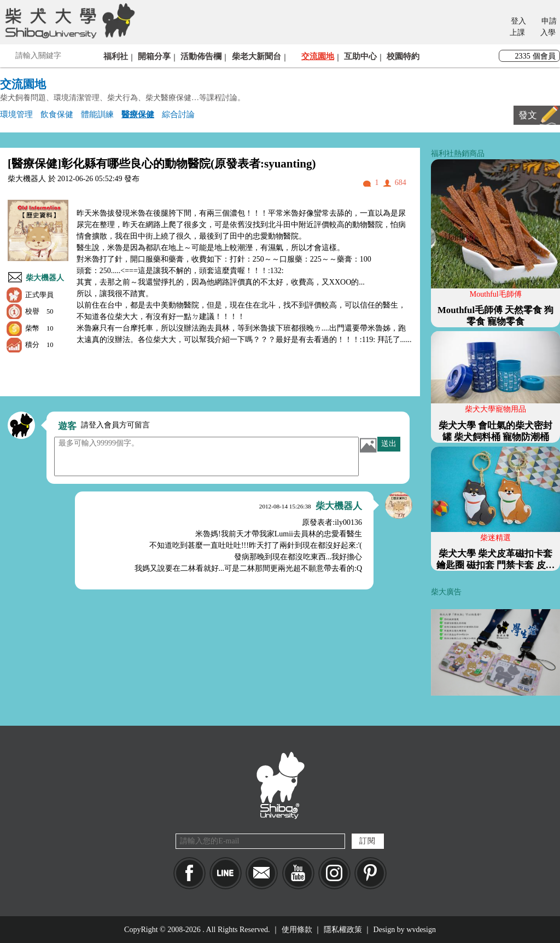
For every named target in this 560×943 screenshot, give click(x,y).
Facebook (189, 873)
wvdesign (421, 930)
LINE (226, 873)
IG (334, 873)
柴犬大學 (68, 20)
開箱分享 (154, 56)
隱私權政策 (343, 930)
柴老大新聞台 (256, 56)
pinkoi (371, 873)
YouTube (298, 873)
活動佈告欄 (201, 56)
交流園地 (318, 56)
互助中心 (360, 56)
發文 (528, 115)
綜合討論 (178, 114)
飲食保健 (57, 114)
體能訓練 (97, 114)
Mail (262, 873)
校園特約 (403, 56)
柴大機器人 (45, 278)
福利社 (116, 56)
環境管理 (16, 114)
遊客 (67, 426)
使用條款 (297, 930)
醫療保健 (138, 114)
